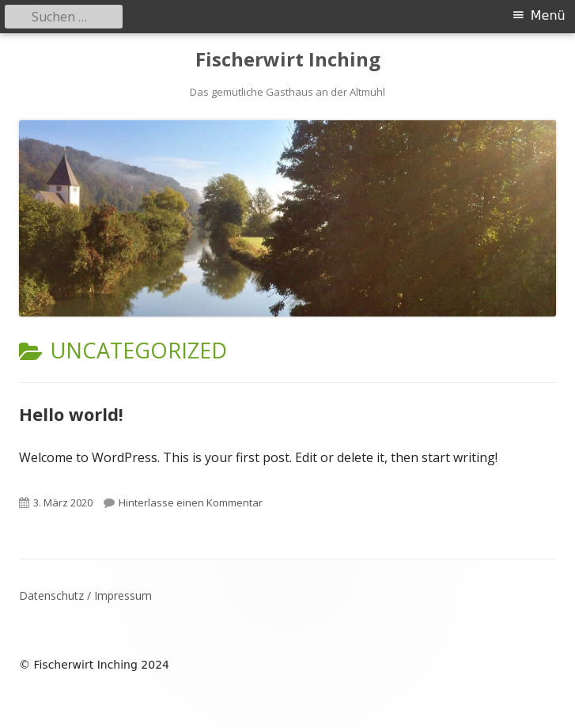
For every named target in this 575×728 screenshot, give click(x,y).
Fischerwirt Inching (288, 60)
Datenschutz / (57, 595)
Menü (548, 15)
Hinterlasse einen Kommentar (191, 502)
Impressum (123, 595)
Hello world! (71, 414)
